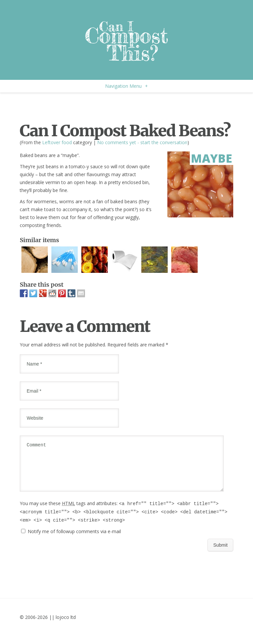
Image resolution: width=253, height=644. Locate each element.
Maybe (211, 158)
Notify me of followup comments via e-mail (74, 539)
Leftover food (57, 142)
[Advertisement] (97, 106)
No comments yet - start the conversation (142, 142)
